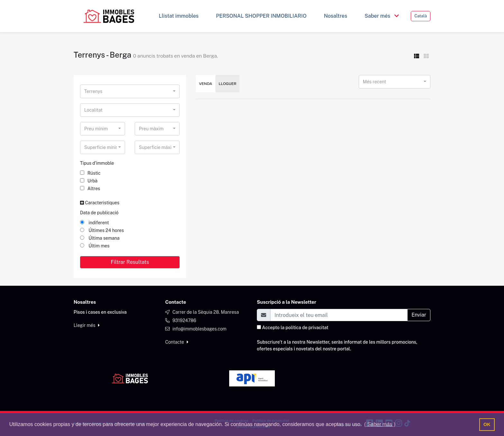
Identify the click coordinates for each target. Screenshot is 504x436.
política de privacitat (307, 328)
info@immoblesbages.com (199, 329)
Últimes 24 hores (102, 230)
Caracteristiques (100, 203)
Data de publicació (99, 213)
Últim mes (95, 246)
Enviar (419, 315)
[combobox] (130, 91)
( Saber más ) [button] (380, 424)
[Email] (339, 315)
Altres (90, 189)
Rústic (90, 173)
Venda (206, 84)
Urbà (89, 181)
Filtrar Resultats (130, 262)
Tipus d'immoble (97, 163)
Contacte (177, 342)
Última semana (100, 238)
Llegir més (87, 325)
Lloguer (227, 84)
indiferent (94, 223)
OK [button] (487, 424)
